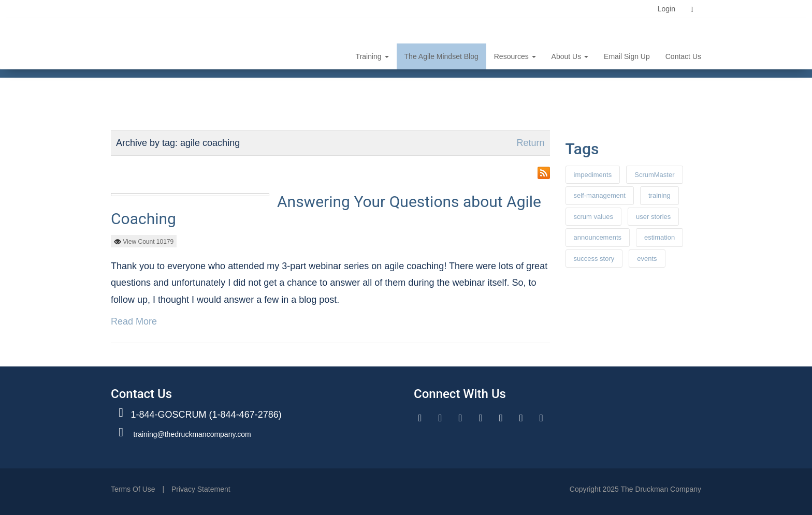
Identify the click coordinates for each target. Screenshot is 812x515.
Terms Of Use (133, 489)
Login (666, 9)
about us (570, 56)
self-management (600, 195)
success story (594, 259)
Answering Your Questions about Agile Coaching (326, 210)
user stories (653, 217)
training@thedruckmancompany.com (192, 434)
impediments (593, 175)
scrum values (594, 217)
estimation (659, 237)
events (647, 259)
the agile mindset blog (441, 56)
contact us (683, 56)
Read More (134, 321)
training (372, 56)
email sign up (627, 56)
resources (515, 56)
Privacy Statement (201, 489)
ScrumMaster (654, 175)
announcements (598, 237)
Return (530, 143)
